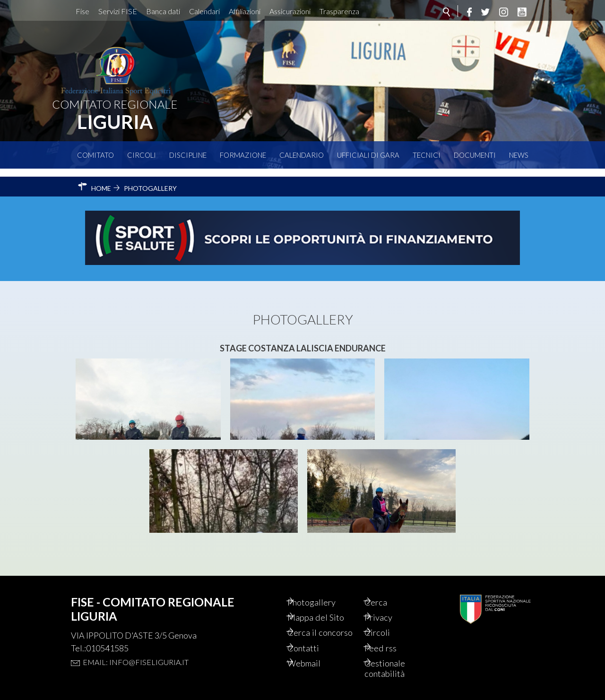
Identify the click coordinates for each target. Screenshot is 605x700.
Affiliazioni (245, 11)
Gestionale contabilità (397, 667)
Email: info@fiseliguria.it (136, 645)
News (519, 155)
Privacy (390, 602)
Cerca (387, 586)
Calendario (302, 155)
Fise (82, 11)
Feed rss (392, 646)
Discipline (188, 155)
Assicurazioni (290, 11)
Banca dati (163, 11)
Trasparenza (339, 11)
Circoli (142, 155)
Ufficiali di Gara (368, 155)
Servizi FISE (118, 11)
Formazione (243, 155)
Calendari (204, 11)
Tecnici (427, 155)
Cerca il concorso (317, 624)
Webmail (316, 662)
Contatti (315, 646)
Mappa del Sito (328, 602)
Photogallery (324, 586)
